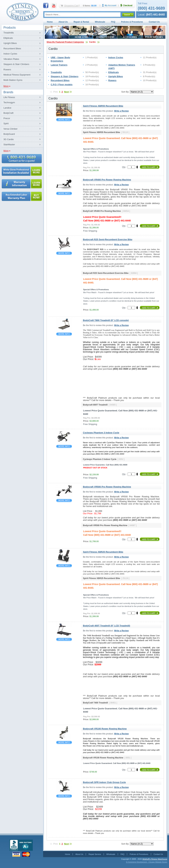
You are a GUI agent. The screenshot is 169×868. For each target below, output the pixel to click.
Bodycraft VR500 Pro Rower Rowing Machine (64, 501)
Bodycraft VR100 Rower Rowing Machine (64, 742)
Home (50, 22)
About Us (63, 22)
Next (66, 92)
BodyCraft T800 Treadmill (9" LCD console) (64, 334)
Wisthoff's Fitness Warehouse (155, 859)
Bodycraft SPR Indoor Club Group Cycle (64, 796)
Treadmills (9, 33)
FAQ (113, 22)
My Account (110, 5)
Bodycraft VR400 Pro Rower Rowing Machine (64, 193)
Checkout (128, 5)
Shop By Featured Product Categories (65, 42)
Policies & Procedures (132, 22)
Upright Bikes (10, 43)
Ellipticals (8, 38)
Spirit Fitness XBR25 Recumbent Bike (64, 566)
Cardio (92, 42)
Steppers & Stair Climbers (16, 64)
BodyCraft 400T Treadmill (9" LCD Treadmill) (64, 639)
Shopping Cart (71, 6)
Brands (8, 92)
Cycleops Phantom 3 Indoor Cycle (64, 446)
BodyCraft (8, 113)
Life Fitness (9, 97)
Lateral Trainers (59, 65)
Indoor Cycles (10, 54)
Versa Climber (11, 129)
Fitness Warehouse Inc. (22, 12)
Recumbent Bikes (12, 49)
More (6, 86)
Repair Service (95, 854)
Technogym (9, 102)
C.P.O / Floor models (62, 85)
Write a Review (121, 111)
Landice (7, 108)
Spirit (6, 123)
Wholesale (100, 22)
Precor (7, 118)
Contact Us (154, 22)
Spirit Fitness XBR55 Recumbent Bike (64, 120)
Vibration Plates (11, 59)
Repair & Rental (81, 22)
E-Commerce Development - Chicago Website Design (147, 862)
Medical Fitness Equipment (17, 75)
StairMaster (9, 144)
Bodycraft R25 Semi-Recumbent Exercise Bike (64, 253)
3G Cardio (9, 139)
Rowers (7, 70)
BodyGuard (9, 134)
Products (10, 28)
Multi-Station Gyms (13, 80)
